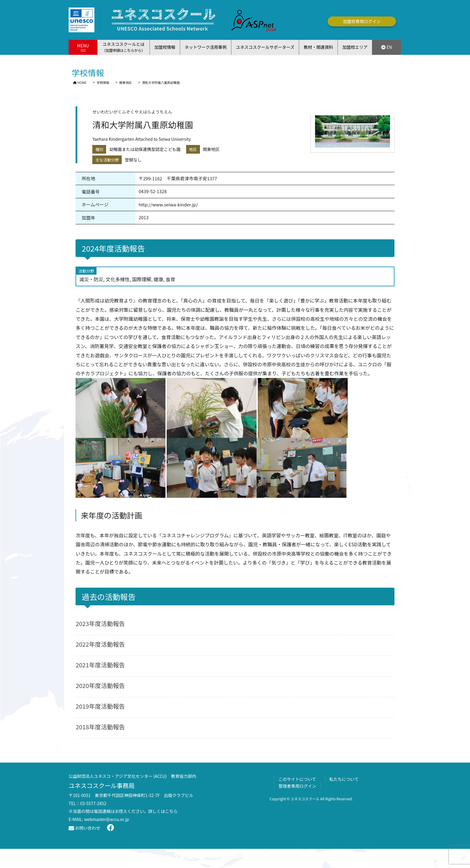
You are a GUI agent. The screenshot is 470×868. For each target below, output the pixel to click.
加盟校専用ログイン (362, 21)
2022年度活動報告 (100, 644)
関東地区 (211, 149)
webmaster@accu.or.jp (107, 819)
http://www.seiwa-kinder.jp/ (168, 204)
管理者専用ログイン (297, 786)
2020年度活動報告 (100, 685)
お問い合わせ (84, 828)
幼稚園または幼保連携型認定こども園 (145, 149)
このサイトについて (297, 779)
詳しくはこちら (163, 811)
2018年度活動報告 (100, 727)
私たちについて (344, 779)
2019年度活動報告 (100, 706)
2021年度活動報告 (100, 665)
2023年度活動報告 (100, 623)
